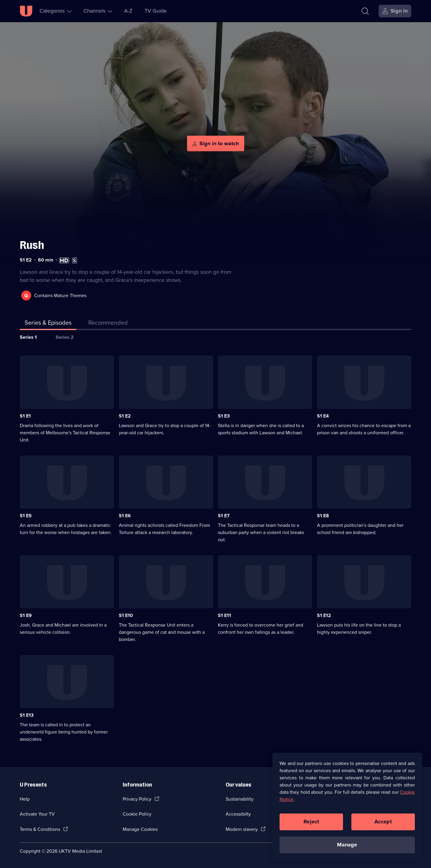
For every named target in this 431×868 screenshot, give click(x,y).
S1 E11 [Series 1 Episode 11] (224, 615)
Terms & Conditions (40, 829)
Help (25, 799)
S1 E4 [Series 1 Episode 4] (323, 416)
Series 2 (65, 337)
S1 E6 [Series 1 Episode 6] (125, 516)
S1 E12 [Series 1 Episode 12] (324, 615)
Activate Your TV (37, 814)
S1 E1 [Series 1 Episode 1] (25, 416)
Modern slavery (242, 829)
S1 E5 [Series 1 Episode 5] (26, 516)
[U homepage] (26, 11)
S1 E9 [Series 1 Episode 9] (26, 615)
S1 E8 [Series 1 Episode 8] (323, 516)
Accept (383, 823)
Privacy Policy (137, 799)
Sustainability (240, 799)
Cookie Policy (137, 814)
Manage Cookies (140, 829)
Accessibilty (238, 814)
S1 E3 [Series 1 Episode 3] (224, 416)
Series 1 (28, 337)
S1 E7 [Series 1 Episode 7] (224, 516)
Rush (32, 245)
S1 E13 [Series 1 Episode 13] (27, 715)
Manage (347, 846)
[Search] (365, 11)
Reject (311, 823)
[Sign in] (395, 11)
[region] (347, 808)
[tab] (108, 324)
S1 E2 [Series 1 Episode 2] (125, 416)
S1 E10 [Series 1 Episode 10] (126, 615)
